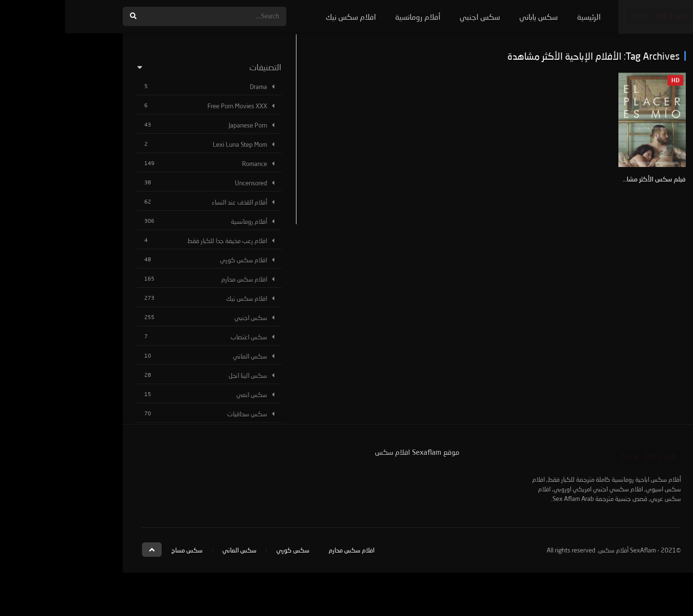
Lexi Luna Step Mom (175, 144)
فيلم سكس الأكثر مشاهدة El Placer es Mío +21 (555, 179)
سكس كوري (228, 550)
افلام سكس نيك (286, 17)
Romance (190, 164)
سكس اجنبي (415, 17)
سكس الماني (185, 356)
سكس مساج (122, 550)
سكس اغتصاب (184, 337)
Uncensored (186, 183)
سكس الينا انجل (183, 375)
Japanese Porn (183, 125)
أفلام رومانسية (353, 17)
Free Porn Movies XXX (172, 106)
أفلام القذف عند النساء (174, 202)
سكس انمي (187, 395)
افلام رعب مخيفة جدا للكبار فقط (162, 241)
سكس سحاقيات (182, 414)
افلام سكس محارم (179, 279)
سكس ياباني (474, 17)
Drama (193, 87)
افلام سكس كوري (179, 260)
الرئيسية (524, 17)
